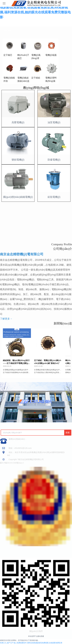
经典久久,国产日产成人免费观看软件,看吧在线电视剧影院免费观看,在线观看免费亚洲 (31, 643)
